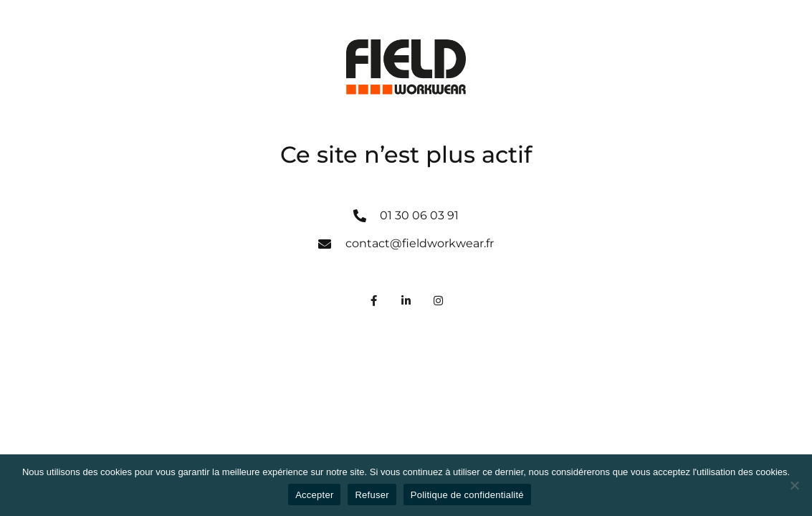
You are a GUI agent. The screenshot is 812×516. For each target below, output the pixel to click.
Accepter (314, 495)
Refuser (372, 495)
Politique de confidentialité (467, 495)
